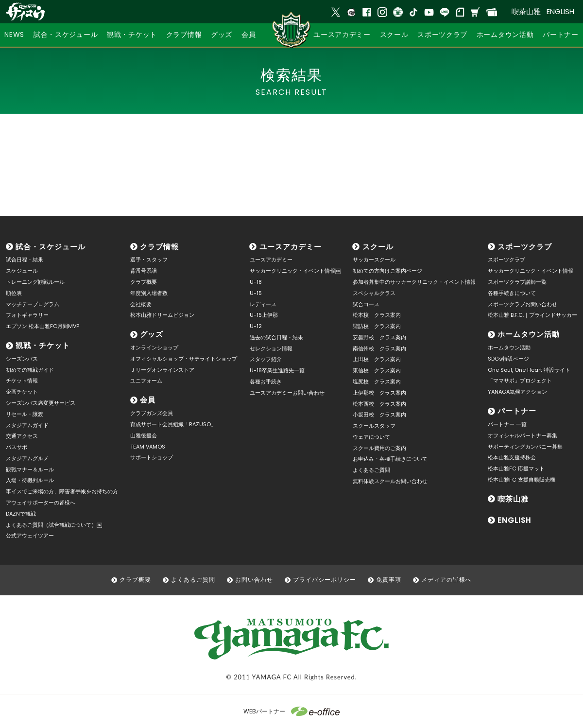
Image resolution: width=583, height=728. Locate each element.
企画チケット (22, 392)
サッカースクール (374, 260)
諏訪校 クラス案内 (377, 326)
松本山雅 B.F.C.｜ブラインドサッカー (532, 315)
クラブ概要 (144, 282)
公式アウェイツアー (30, 536)
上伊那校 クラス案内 (379, 393)
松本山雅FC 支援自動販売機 (522, 480)
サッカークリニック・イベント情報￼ (295, 271)
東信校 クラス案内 (377, 370)
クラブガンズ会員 (152, 413)
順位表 (14, 293)
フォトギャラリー (27, 315)
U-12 (256, 326)
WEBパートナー (291, 711)
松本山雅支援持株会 (512, 457)
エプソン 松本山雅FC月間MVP (43, 326)
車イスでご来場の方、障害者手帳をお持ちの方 (62, 491)
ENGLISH (560, 11)
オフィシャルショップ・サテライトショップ (184, 359)
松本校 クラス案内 (377, 315)
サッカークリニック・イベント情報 (531, 271)
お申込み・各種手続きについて (390, 459)
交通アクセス (22, 436)
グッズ (152, 334)
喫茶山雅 (526, 11)
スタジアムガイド (27, 425)
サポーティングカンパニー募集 (525, 447)
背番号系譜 (144, 271)
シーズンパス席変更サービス (41, 403)
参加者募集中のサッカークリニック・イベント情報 (414, 282)
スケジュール (22, 271)
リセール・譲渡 (25, 414)
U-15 (256, 293)
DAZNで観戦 (21, 514)
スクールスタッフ (374, 426)
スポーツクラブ (525, 247)
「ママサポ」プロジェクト (520, 381)
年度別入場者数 (149, 293)
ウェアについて (371, 437)
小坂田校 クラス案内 (379, 415)
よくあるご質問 (371, 470)
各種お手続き (266, 381)
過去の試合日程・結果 (276, 337)
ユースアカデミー (291, 247)
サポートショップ (152, 457)
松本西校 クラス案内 (379, 404)
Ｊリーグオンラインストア (162, 370)
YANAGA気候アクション (517, 392)
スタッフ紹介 (266, 359)
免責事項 (389, 580)
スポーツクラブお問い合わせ (523, 304)
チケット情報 (22, 381)
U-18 (256, 282)
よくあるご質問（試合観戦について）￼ (54, 525)
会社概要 (141, 304)
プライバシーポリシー (325, 580)
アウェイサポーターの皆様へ (41, 503)
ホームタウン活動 (529, 334)
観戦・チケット (43, 345)
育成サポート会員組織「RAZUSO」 (173, 424)
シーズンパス (22, 359)
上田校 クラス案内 (377, 359)
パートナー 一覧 (507, 424)
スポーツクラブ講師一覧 (517, 282)
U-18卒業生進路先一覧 (277, 370)
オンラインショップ (154, 347)
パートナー (517, 411)
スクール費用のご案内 (379, 448)
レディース (263, 304)
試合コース (366, 304)
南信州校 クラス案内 (379, 348)
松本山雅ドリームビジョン (162, 315)
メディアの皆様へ (446, 580)
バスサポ (17, 447)
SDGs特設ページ (508, 359)
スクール (378, 247)
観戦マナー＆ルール (30, 469)
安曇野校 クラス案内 (379, 337)
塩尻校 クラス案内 (377, 381)
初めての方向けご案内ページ (387, 271)
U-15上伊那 (264, 315)
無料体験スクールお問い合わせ (390, 481)
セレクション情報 (271, 348)
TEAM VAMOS (148, 447)
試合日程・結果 (25, 260)
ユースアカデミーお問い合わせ (287, 393)
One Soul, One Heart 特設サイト (529, 370)
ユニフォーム (146, 381)
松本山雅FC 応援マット (516, 468)
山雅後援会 (144, 435)
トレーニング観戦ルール (35, 282)
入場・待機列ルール (30, 480)
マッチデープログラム (33, 304)
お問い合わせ (254, 580)
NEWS (14, 35)
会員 (148, 400)
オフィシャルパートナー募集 (523, 435)
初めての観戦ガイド (30, 370)
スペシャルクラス (374, 293)
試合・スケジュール (51, 247)
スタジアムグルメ (27, 458)
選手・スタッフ (149, 260)
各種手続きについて (512, 293)
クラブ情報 (159, 247)
